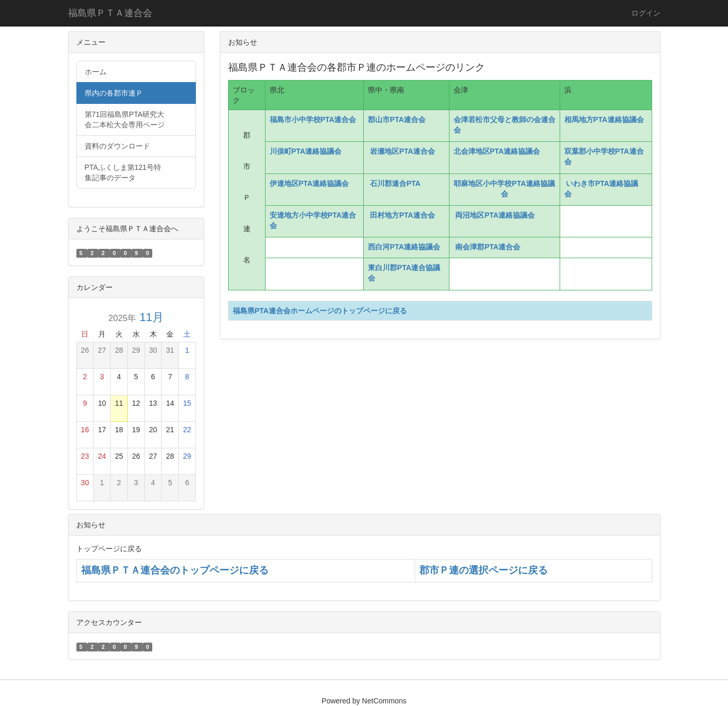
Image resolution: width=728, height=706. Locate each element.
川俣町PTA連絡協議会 (308, 151)
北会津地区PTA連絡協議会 (498, 151)
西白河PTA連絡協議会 (405, 247)
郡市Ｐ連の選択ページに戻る (484, 570)
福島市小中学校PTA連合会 (313, 119)
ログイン (646, 13)
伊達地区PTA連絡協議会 (309, 183)
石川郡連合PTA (395, 183)
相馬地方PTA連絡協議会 (604, 119)
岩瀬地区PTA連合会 (402, 151)
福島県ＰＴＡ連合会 (110, 13)
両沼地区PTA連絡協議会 (495, 215)
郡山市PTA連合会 (397, 119)
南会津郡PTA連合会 (488, 247)
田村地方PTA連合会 (402, 215)
